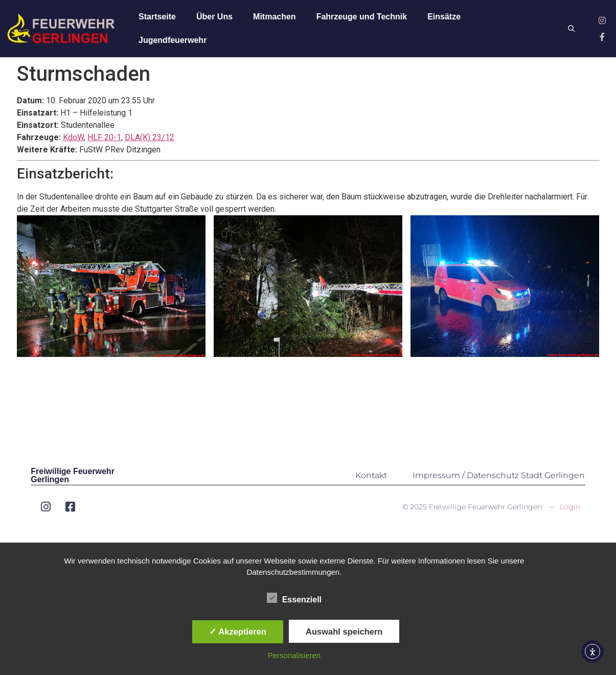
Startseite (157, 17)
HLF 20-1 (104, 137)
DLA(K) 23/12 (150, 137)
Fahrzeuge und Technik (362, 17)
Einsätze (444, 17)
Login (570, 507)
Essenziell (294, 598)
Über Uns (214, 17)
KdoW (73, 137)
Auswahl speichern (344, 632)
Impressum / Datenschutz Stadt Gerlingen (499, 475)
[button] (571, 29)
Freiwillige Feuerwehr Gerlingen (73, 475)
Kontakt (371, 475)
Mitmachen (275, 17)
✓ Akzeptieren (238, 632)
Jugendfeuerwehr (173, 40)
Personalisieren (294, 655)
